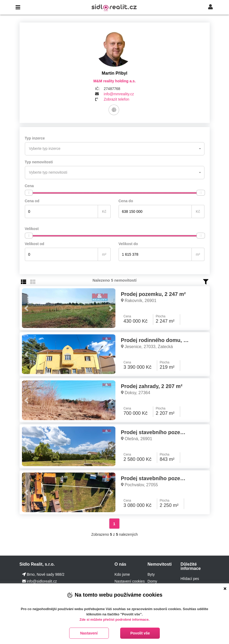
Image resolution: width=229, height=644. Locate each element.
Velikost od (35, 244)
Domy (152, 581)
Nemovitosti (160, 564)
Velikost (32, 229)
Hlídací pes (190, 579)
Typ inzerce (35, 138)
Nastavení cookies (129, 581)
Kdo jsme (122, 574)
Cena (29, 186)
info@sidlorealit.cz (42, 581)
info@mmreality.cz (119, 94)
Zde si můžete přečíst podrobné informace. (114, 620)
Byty (151, 574)
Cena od (32, 201)
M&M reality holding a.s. (114, 81)
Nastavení (89, 633)
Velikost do (128, 244)
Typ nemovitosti (39, 162)
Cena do (126, 201)
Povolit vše (140, 633)
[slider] (29, 193)
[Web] (114, 110)
